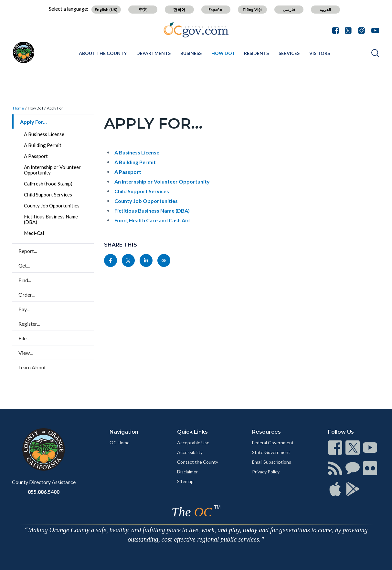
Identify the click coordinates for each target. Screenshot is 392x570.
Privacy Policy (266, 472)
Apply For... (56, 108)
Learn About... (34, 367)
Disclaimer (187, 472)
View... (26, 353)
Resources (266, 432)
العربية (325, 10)
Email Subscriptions (272, 462)
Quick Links (192, 432)
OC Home (120, 443)
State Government (271, 452)
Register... (29, 324)
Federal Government (273, 443)
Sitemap (185, 481)
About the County (103, 53)
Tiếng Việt (252, 10)
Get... (24, 265)
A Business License (44, 134)
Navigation (124, 432)
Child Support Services (48, 195)
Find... (25, 280)
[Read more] (196, 30)
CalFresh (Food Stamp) (48, 184)
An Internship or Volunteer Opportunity (52, 170)
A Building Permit (43, 145)
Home (18, 108)
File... (24, 338)
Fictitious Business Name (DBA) (51, 219)
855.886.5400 (44, 492)
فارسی (289, 10)
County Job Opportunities (52, 206)
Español (216, 10)
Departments (154, 53)
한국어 (179, 10)
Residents (256, 53)
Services (289, 53)
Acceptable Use (193, 443)
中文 (143, 10)
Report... (28, 251)
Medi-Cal (34, 233)
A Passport (36, 156)
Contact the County (198, 462)
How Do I (223, 53)
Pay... (24, 309)
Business (191, 53)
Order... (26, 295)
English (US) (106, 10)
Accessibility (190, 452)
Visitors (320, 53)
